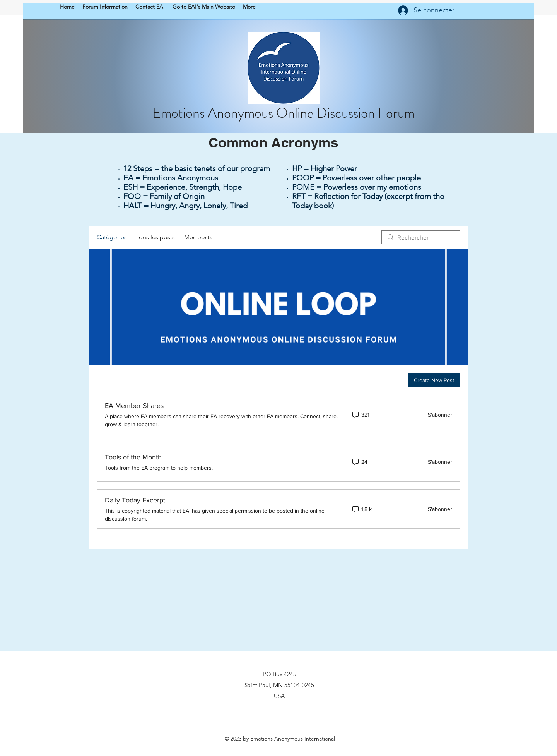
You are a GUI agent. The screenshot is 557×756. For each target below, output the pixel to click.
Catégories (112, 237)
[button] (105, 7)
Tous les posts (155, 237)
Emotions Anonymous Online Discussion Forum (284, 113)
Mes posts (198, 237)
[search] (421, 237)
